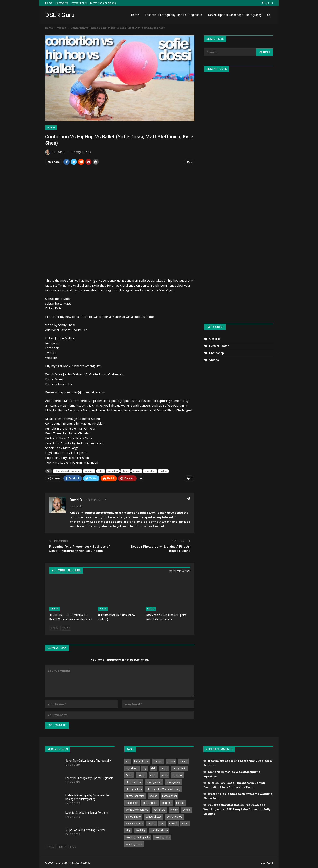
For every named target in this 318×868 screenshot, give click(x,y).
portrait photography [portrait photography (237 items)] (137, 809)
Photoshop (217, 353)
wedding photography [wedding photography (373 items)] (138, 837)
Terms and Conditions (103, 3)
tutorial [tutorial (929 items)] (173, 823)
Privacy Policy (79, 3)
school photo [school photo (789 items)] (133, 816)
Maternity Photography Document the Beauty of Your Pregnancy (87, 796)
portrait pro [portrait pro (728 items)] (159, 809)
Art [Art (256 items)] (128, 761)
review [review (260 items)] (174, 809)
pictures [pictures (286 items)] (167, 802)
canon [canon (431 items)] (171, 761)
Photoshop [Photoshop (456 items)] (132, 802)
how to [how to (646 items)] (141, 775)
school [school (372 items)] (187, 809)
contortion (113, 471)
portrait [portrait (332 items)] (180, 802)
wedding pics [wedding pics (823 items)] (162, 837)
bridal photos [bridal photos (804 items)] (141, 761)
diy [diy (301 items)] (145, 768)
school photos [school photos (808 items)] (154, 816)
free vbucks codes (221, 760)
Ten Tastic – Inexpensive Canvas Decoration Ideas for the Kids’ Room (234, 784)
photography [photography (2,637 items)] (173, 781)
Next (66, 627)
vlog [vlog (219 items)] (128, 830)
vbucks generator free (224, 804)
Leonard (214, 771)
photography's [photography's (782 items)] (134, 788)
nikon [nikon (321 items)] (153, 775)
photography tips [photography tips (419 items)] (135, 795)
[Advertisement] (238, 196)
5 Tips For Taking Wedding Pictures (85, 829)
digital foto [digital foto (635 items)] (132, 768)
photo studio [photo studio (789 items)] (150, 802)
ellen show (150, 471)
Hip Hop (163, 471)
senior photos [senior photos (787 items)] (174, 816)
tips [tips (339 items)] (162, 823)
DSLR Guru (60, 15)
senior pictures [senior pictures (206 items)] (134, 823)
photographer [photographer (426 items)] (154, 781)
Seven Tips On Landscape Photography (235, 15)
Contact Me (62, 3)
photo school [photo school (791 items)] (170, 795)
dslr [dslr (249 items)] (153, 768)
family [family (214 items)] (164, 768)
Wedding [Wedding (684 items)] (141, 830)
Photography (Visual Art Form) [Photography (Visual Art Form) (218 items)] (164, 788)
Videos (51, 128)
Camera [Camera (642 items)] (158, 761)
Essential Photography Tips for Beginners (174, 15)
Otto (211, 782)
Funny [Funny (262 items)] (129, 775)
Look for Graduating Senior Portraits (87, 812)
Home (49, 3)
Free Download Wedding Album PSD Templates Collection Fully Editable (237, 808)
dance (126, 471)
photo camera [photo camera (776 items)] (134, 781)
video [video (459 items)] (185, 823)
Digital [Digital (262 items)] (183, 761)
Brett (212, 793)
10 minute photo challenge (67, 471)
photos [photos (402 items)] (153, 795)
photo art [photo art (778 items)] (178, 775)
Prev (55, 627)
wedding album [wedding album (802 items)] (159, 830)
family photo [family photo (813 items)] (179, 768)
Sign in (267, 3)
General (215, 339)
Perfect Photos (219, 346)
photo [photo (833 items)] (165, 775)
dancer (137, 471)
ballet (101, 471)
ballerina (89, 471)
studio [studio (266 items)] (151, 823)
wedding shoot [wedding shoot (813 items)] (134, 843)
